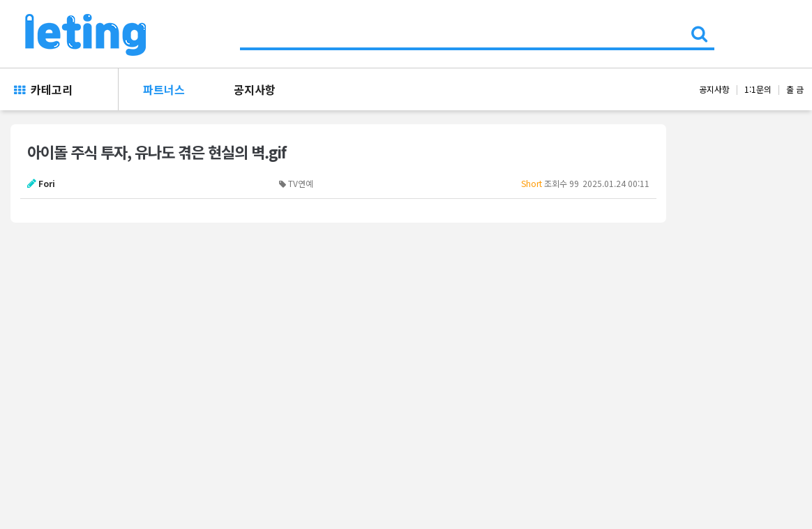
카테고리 (43, 89)
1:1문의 (758, 89)
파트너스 (164, 89)
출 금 (795, 89)
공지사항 (255, 89)
